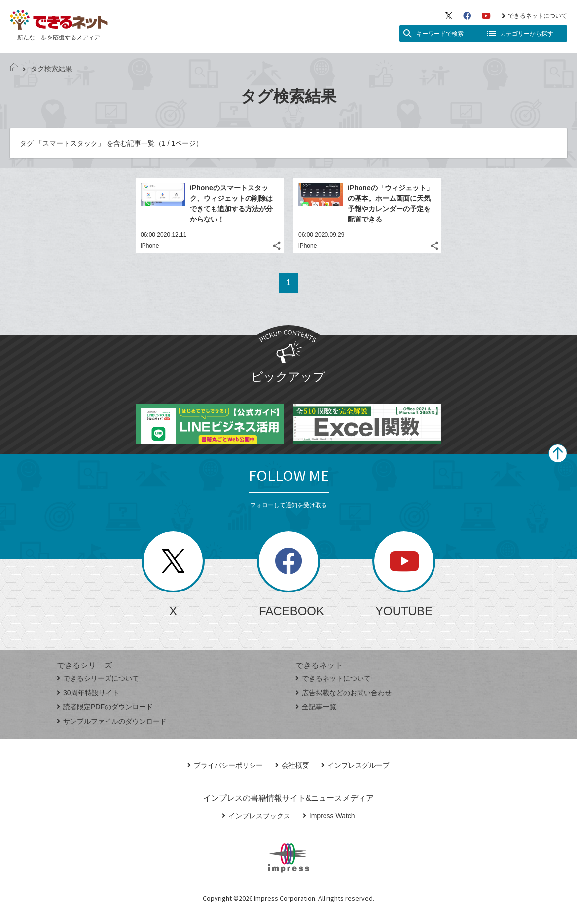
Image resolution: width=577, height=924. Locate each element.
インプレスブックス (256, 816)
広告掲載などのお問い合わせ (343, 693)
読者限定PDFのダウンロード (105, 707)
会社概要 (292, 765)
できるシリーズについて (98, 678)
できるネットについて (534, 16)
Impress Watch (329, 816)
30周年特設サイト (88, 693)
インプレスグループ (355, 765)
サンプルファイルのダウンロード (112, 721)
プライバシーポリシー (225, 765)
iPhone (150, 246)
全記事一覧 (316, 707)
